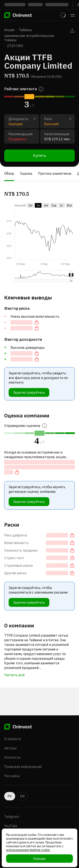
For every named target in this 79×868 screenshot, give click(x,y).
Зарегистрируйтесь (29, 392)
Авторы (10, 748)
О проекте (13, 739)
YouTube (11, 826)
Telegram (12, 817)
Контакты (12, 757)
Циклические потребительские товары (29, 38)
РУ (10, 796)
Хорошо (39, 859)
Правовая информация (23, 767)
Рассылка (12, 776)
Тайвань (25, 30)
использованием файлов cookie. (28, 850)
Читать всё (14, 675)
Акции (9, 30)
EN (22, 796)
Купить (39, 155)
